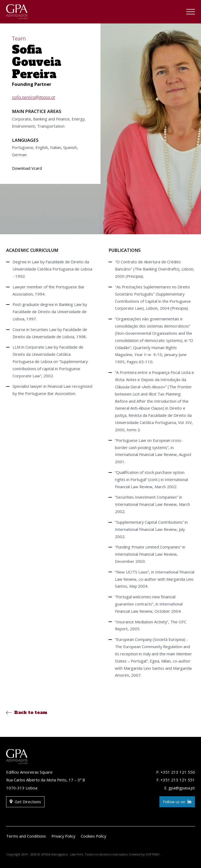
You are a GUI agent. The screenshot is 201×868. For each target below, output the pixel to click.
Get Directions (25, 802)
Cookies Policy (93, 836)
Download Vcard (27, 168)
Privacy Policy (63, 836)
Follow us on (177, 802)
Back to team (27, 712)
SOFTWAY (153, 854)
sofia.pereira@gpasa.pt (33, 97)
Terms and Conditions (26, 836)
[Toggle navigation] (191, 13)
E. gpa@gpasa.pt (180, 788)
